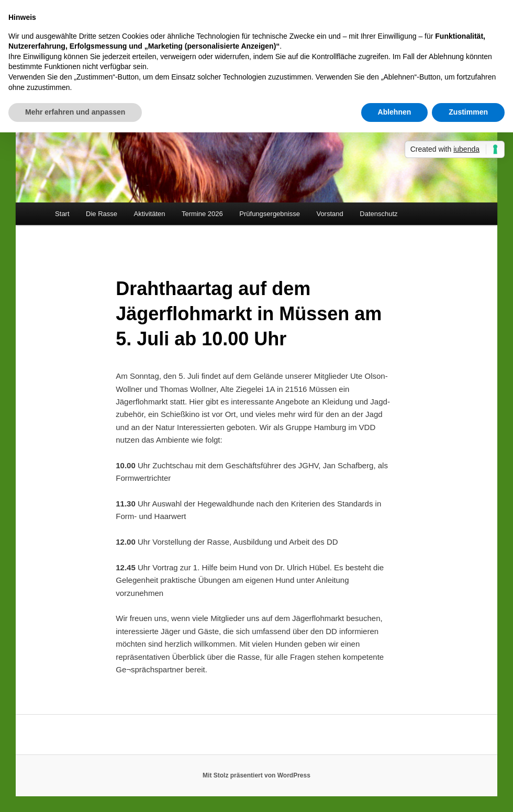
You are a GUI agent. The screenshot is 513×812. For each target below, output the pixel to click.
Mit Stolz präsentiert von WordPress (256, 775)
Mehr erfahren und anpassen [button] (75, 112)
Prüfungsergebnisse (270, 214)
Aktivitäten (150, 214)
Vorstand (330, 214)
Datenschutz (378, 214)
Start (62, 214)
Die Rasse (102, 214)
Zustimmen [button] (468, 112)
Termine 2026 (202, 214)
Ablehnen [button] (395, 112)
